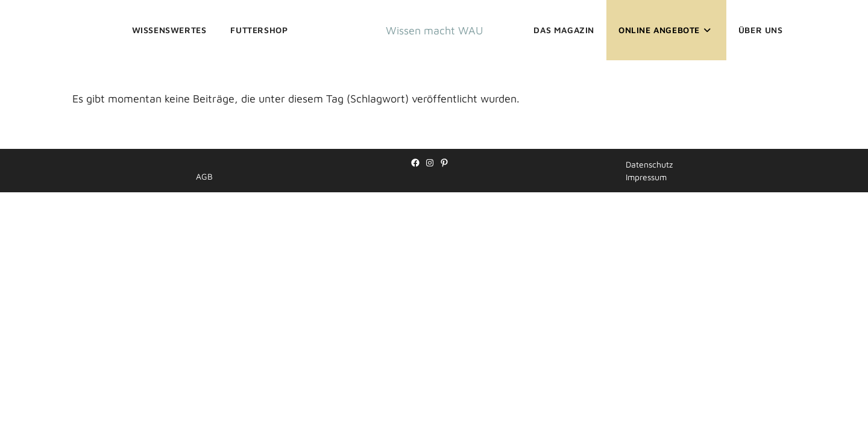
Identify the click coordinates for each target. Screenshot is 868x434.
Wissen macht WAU (434, 30)
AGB (204, 418)
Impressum (646, 419)
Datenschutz (649, 406)
